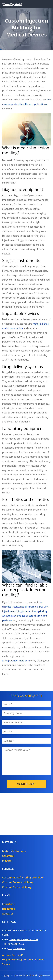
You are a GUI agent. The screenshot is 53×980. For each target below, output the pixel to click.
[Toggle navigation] (47, 4)
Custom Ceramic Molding (18, 882)
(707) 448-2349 (15, 944)
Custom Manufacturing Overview (23, 877)
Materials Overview (14, 851)
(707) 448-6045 (16, 948)
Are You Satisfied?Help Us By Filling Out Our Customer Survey (23, 960)
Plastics (7, 861)
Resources (8, 909)
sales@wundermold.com (24, 939)
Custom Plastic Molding (17, 887)
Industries (8, 904)
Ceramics (8, 856)
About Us (8, 914)
